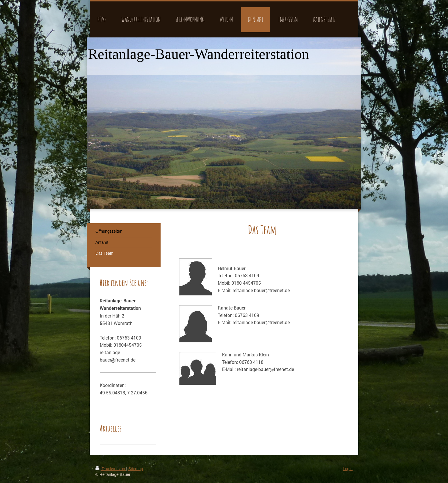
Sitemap (136, 469)
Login (348, 469)
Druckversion (111, 469)
